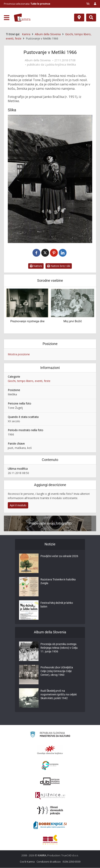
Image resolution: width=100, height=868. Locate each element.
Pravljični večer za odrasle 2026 (59, 557)
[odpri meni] (7, 18)
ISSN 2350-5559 (71, 862)
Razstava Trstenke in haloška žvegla (58, 582)
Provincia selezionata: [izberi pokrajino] (27, 4)
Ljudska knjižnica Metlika (60, 65)
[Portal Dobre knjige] (50, 825)
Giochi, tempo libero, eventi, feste (29, 381)
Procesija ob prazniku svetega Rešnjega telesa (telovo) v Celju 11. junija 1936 (59, 649)
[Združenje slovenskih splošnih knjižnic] (50, 796)
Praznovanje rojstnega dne (27, 321)
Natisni (36, 266)
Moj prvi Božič (73, 321)
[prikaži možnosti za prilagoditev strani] (88, 4)
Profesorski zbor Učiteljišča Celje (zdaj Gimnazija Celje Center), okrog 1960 (57, 672)
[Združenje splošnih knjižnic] (50, 840)
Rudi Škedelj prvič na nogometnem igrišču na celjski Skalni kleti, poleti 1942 (59, 695)
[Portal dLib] (50, 781)
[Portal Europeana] (50, 766)
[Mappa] (79, 18)
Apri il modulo (18, 506)
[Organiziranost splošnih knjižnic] (50, 750)
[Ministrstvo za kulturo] (50, 735)
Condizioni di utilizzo (49, 862)
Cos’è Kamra (27, 862)
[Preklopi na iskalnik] (91, 18)
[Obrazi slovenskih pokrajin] (50, 811)
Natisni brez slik (59, 266)
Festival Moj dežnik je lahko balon (57, 605)
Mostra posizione (19, 354)
